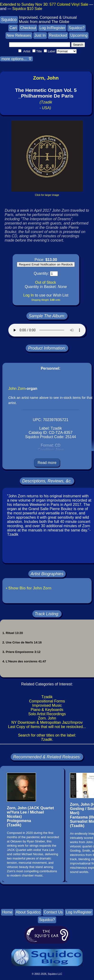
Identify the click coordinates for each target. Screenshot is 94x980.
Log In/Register (52, 28)
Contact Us (53, 912)
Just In (40, 35)
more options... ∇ (16, 59)
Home (7, 912)
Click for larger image (47, 195)
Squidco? (77, 28)
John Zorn (17, 389)
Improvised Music (47, 705)
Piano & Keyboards (47, 710)
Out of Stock (45, 282)
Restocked (58, 35)
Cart (13, 28)
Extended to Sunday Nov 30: (44, 4)
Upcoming (79, 35)
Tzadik (47, 697)
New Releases (19, 35)
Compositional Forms (47, 701)
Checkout (28, 28)
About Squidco (28, 912)
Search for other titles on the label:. (47, 737)
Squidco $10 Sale (27, 9)
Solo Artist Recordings (47, 714)
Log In (29, 295)
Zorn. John (47, 718)
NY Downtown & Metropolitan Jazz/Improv (47, 722)
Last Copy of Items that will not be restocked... (47, 727)
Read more (47, 463)
